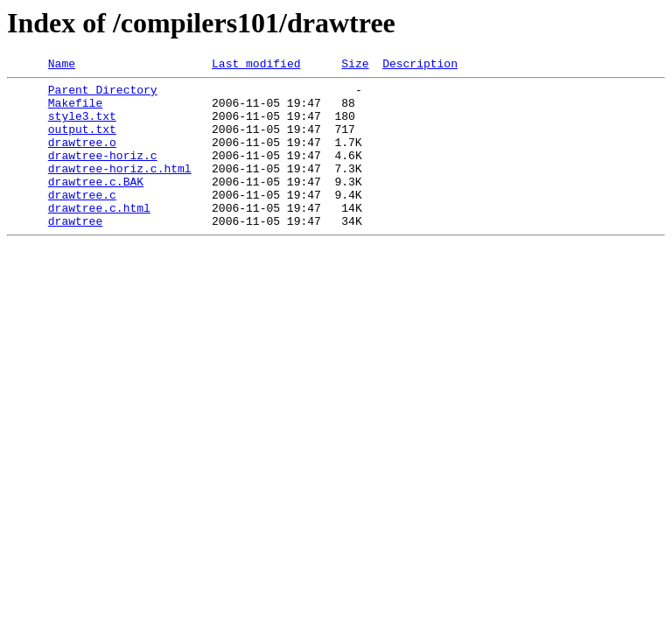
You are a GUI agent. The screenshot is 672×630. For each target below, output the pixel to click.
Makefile (75, 110)
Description (420, 66)
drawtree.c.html (99, 236)
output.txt (82, 142)
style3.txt (82, 126)
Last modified (256, 66)
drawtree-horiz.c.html (120, 189)
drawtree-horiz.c (103, 173)
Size (355, 66)
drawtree (75, 252)
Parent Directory (103, 94)
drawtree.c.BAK (96, 205)
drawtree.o (82, 157)
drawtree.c (82, 220)
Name (62, 66)
